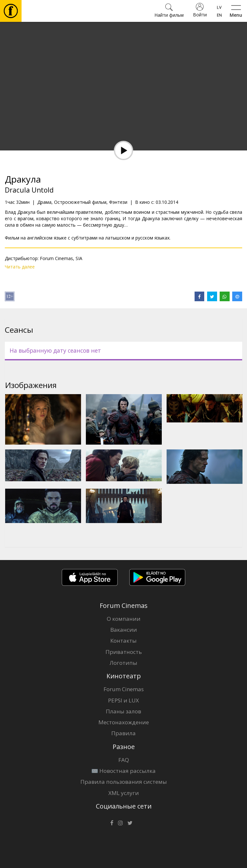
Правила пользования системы (124, 782)
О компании (124, 619)
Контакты (123, 641)
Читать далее (20, 267)
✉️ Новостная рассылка (123, 771)
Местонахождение (124, 722)
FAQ (124, 760)
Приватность (124, 652)
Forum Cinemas (124, 689)
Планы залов (123, 711)
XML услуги (124, 793)
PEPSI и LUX (123, 700)
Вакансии (124, 630)
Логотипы (123, 663)
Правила (123, 733)
